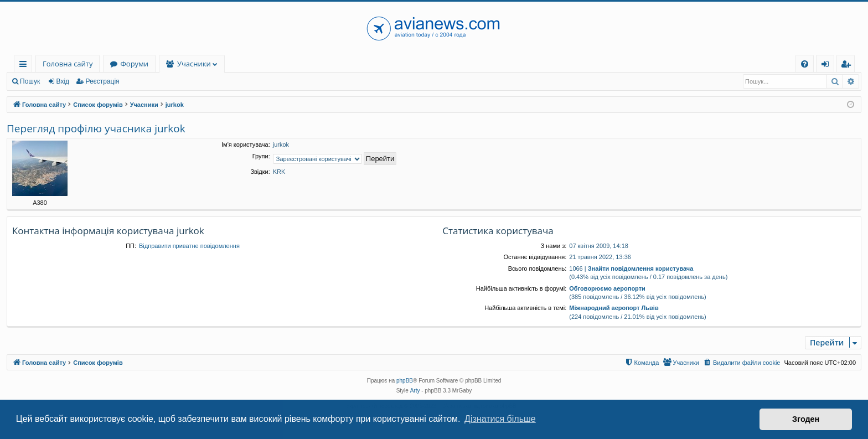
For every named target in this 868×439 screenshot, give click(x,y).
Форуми (134, 64)
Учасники (194, 64)
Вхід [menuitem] (829, 66)
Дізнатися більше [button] (500, 419)
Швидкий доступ (25, 66)
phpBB (405, 381)
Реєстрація (102, 81)
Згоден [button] (806, 419)
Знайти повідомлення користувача (641, 268)
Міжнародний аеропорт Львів (614, 308)
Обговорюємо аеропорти (607, 288)
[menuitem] (805, 64)
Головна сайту (68, 64)
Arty (415, 391)
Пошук (30, 81)
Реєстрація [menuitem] (848, 66)
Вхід (63, 81)
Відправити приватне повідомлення (189, 246)
